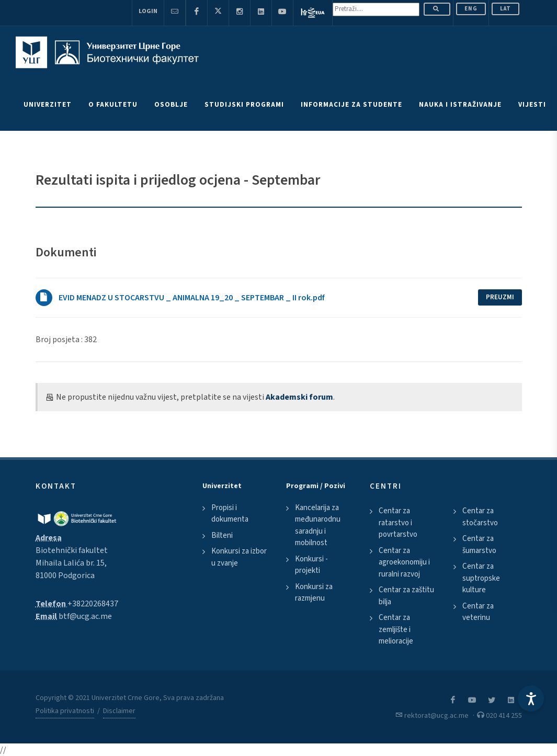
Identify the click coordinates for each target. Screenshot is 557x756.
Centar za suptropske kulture (481, 578)
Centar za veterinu (478, 612)
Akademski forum (299, 397)
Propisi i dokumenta (230, 514)
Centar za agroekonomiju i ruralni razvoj (404, 562)
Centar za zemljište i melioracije (396, 629)
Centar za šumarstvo (479, 545)
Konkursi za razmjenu (314, 593)
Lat (505, 9)
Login (148, 11)
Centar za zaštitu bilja (406, 596)
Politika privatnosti (65, 711)
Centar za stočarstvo (480, 517)
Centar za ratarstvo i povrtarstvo (398, 523)
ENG (471, 9)
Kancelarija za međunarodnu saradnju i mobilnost (318, 526)
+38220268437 (93, 604)
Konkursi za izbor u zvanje (239, 557)
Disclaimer (119, 711)
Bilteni (222, 535)
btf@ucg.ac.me (85, 616)
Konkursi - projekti (311, 565)
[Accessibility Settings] (531, 698)
